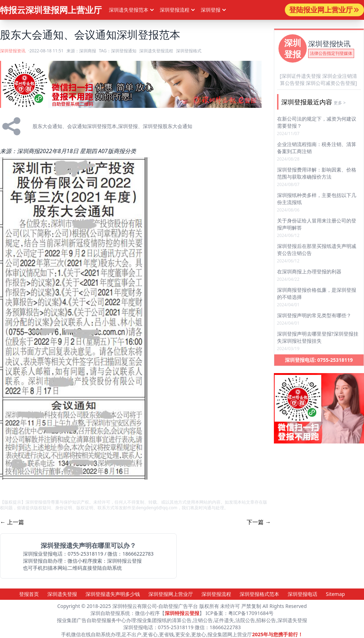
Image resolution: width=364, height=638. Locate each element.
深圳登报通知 (124, 51)
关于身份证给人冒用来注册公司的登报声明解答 (317, 224)
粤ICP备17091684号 (251, 613)
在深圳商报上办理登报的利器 (309, 271)
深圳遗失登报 (62, 594)
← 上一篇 (12, 522)
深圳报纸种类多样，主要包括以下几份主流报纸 (317, 199)
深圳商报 (88, 51)
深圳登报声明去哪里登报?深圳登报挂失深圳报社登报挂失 (318, 337)
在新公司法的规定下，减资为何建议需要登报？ (317, 122)
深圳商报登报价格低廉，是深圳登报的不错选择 (317, 293)
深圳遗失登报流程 (156, 51)
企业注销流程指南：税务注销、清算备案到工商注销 (317, 148)
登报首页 (29, 594)
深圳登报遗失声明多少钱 (113, 594)
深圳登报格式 (189, 51)
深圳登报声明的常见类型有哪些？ (314, 315)
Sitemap (335, 594)
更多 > (340, 103)
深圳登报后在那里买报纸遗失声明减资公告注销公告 (317, 250)
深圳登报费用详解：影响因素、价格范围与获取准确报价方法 (317, 173)
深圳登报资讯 (13, 51)
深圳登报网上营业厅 (171, 594)
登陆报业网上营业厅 (324, 10)
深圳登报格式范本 (259, 594)
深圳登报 (214, 10)
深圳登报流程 (216, 594)
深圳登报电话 (303, 594)
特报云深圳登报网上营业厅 (51, 10)
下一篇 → (259, 522)
